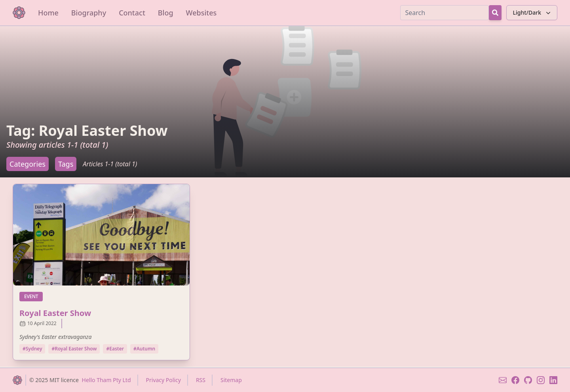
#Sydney (32, 349)
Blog (166, 13)
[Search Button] (495, 13)
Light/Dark (533, 13)
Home (48, 13)
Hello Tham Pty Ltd (106, 380)
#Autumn (144, 349)
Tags (66, 164)
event (33, 296)
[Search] (445, 13)
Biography (89, 13)
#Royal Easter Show (74, 349)
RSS (201, 380)
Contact (132, 13)
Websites (201, 13)
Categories (28, 164)
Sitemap (231, 380)
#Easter (115, 349)
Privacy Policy (163, 380)
